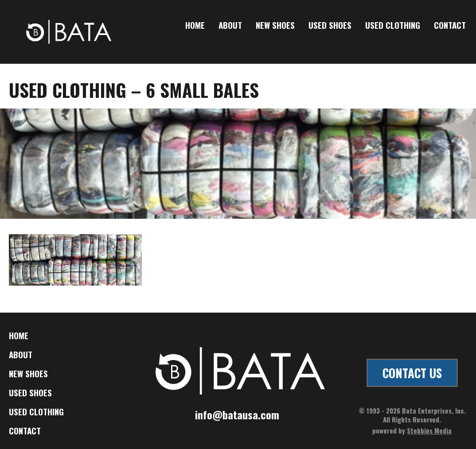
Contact (450, 25)
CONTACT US (412, 373)
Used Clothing (393, 25)
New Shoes (275, 25)
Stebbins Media (429, 430)
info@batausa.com (237, 414)
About (230, 25)
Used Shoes (330, 25)
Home (195, 25)
